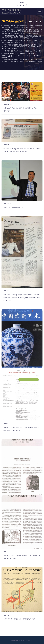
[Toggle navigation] (40, 12)
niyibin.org (28, 640)
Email (22, 2)
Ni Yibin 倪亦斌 (13, 22)
